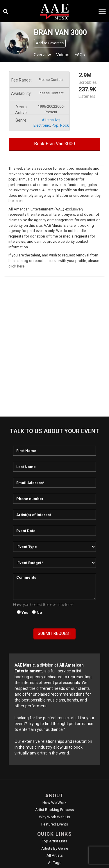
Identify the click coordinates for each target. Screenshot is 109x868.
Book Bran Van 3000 (54, 144)
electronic (42, 125)
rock (65, 125)
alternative (51, 120)
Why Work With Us (54, 817)
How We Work (54, 803)
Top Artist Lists (54, 841)
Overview (42, 55)
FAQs (80, 55)
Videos (63, 55)
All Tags (55, 863)
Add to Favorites (50, 43)
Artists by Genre (55, 848)
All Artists (55, 855)
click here (16, 266)
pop (55, 125)
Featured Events (55, 824)
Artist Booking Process (54, 810)
